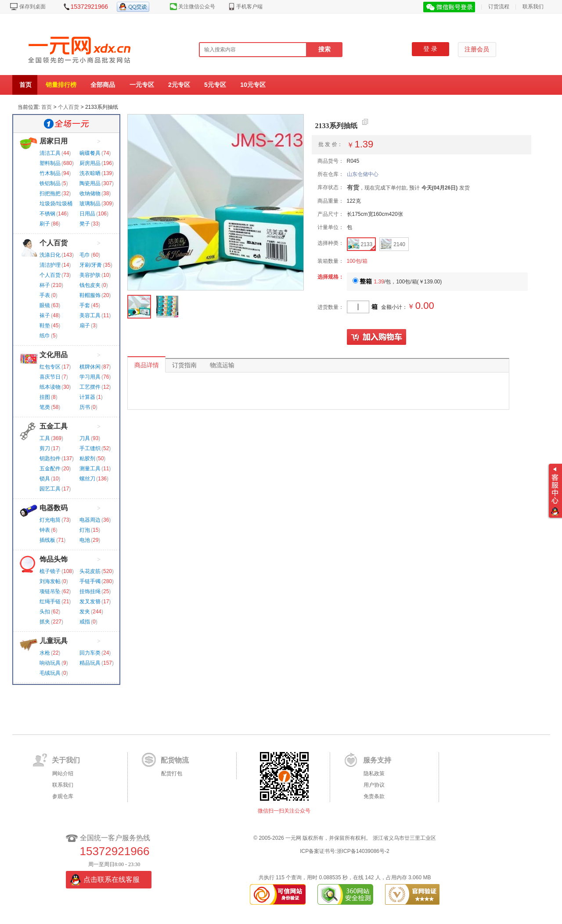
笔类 (45, 407)
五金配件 (50, 469)
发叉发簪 (90, 602)
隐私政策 (374, 774)
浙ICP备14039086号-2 (363, 851)
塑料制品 (50, 163)
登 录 (430, 49)
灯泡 (85, 530)
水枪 (45, 653)
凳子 (85, 224)
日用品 (87, 214)
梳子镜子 (50, 571)
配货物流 (175, 760)
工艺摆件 (90, 387)
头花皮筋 (90, 571)
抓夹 (45, 622)
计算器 (87, 397)
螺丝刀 (87, 479)
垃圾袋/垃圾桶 (56, 204)
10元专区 (253, 85)
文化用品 (54, 355)
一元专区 (142, 85)
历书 (85, 407)
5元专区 (215, 85)
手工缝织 (90, 448)
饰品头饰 (54, 559)
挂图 (45, 397)
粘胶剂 (87, 458)
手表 (45, 295)
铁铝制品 (50, 183)
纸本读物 (50, 387)
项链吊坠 (50, 591)
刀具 (85, 438)
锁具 (45, 479)
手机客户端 (249, 7)
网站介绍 (63, 774)
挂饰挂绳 (90, 591)
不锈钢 (47, 214)
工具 (45, 438)
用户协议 (374, 785)
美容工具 (90, 315)
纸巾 (45, 336)
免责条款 (374, 796)
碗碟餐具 (90, 153)
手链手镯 (90, 581)
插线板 (47, 540)
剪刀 (45, 448)
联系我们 (533, 7)
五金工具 (54, 426)
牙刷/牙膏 (91, 265)
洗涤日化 (50, 255)
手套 (85, 305)
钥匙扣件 (50, 458)
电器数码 (54, 508)
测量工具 (90, 469)
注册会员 (477, 49)
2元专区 (179, 85)
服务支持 (377, 760)
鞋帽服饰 (90, 295)
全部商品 (103, 85)
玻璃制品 (90, 204)
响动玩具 (50, 663)
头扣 (45, 612)
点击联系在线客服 (112, 879)
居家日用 (54, 141)
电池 (85, 540)
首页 (25, 85)
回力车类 (90, 653)
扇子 (85, 326)
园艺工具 (50, 489)
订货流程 (499, 7)
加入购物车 (377, 337)
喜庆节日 (50, 377)
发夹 (85, 612)
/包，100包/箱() (397, 282)
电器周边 (90, 520)
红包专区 (50, 367)
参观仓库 (63, 796)
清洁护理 (50, 265)
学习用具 (90, 377)
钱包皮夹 (90, 285)
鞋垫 (45, 326)
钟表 (45, 530)
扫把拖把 (50, 193)
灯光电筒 (50, 520)
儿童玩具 (54, 641)
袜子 (45, 315)
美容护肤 (90, 275)
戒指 (85, 622)
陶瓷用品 (90, 183)
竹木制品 (50, 173)
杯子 (45, 285)
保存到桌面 (32, 7)
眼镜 (45, 305)
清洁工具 (50, 153)
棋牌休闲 (90, 367)
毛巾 (85, 255)
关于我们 (66, 760)
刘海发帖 (50, 581)
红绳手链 (50, 602)
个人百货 (68, 107)
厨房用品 (90, 163)
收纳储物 (90, 193)
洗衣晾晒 (90, 173)
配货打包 (172, 774)
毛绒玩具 (50, 673)
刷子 (45, 224)
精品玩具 (90, 663)
